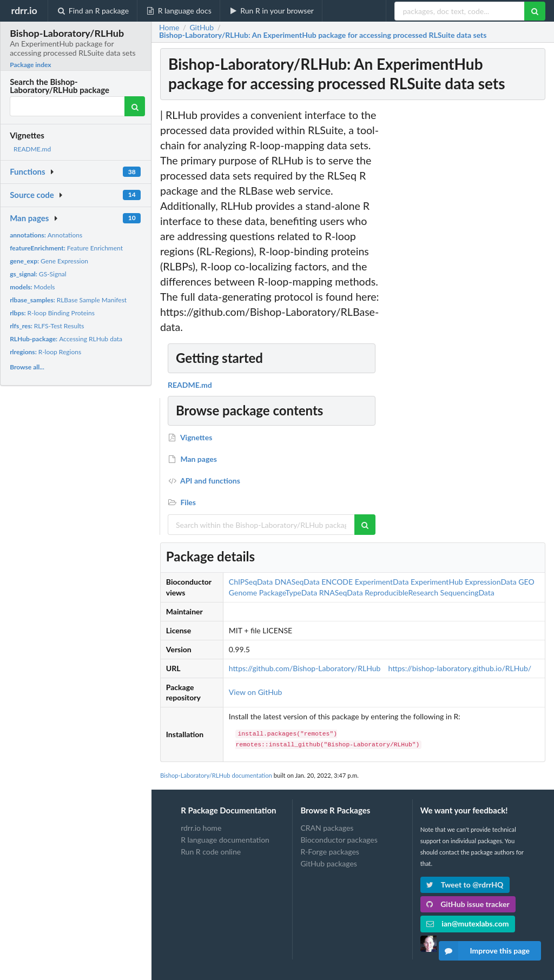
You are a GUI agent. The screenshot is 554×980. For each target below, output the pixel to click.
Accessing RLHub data (66, 339)
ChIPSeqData (251, 582)
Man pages (29, 218)
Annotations (46, 235)
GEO (526, 582)
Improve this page (484, 951)
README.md (32, 149)
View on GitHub (256, 692)
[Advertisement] (466, 270)
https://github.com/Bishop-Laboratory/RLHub (305, 668)
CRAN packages (327, 828)
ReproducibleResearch (401, 592)
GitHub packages (329, 863)
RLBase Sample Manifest (68, 300)
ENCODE (337, 582)
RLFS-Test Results (47, 326)
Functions (27, 171)
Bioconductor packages (339, 840)
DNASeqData (297, 582)
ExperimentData (382, 582)
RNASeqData (341, 592)
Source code (32, 195)
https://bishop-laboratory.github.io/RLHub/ (460, 668)
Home (169, 28)
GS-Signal (38, 274)
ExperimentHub (437, 582)
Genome (243, 592)
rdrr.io (24, 10)
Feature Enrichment (66, 248)
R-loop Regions (45, 352)
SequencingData (467, 592)
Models (32, 287)
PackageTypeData (288, 592)
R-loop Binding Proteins (52, 313)
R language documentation (225, 840)
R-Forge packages (329, 852)
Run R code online (211, 852)
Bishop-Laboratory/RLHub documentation (216, 775)
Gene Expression (49, 261)
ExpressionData (491, 582)
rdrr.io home (201, 828)
